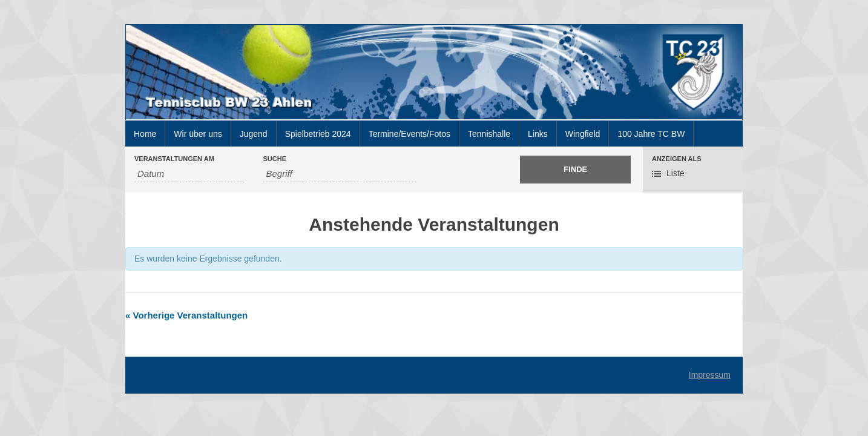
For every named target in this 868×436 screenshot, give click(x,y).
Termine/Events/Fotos (409, 134)
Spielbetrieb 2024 (318, 134)
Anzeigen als (677, 159)
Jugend (254, 134)
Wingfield (583, 134)
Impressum (710, 375)
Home (145, 134)
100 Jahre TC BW (651, 134)
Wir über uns (198, 134)
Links (538, 134)
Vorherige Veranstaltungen (186, 315)
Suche (275, 159)
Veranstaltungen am (174, 159)
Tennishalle (489, 134)
